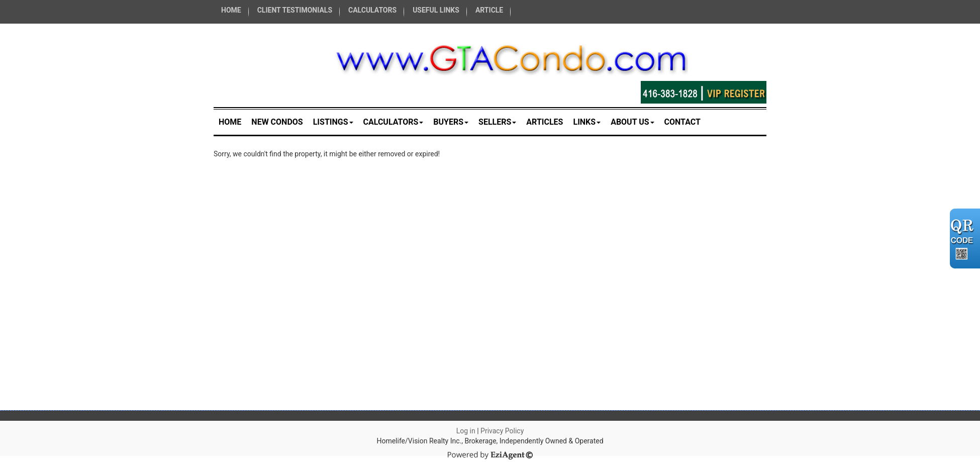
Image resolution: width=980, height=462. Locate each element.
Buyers (451, 122)
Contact (682, 122)
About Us (632, 122)
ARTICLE (489, 10)
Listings (333, 122)
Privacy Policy (502, 431)
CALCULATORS (372, 10)
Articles (545, 122)
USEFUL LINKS (436, 10)
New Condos (277, 122)
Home (230, 122)
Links (587, 122)
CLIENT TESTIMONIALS (295, 10)
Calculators (394, 122)
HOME (231, 10)
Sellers (497, 122)
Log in (466, 431)
